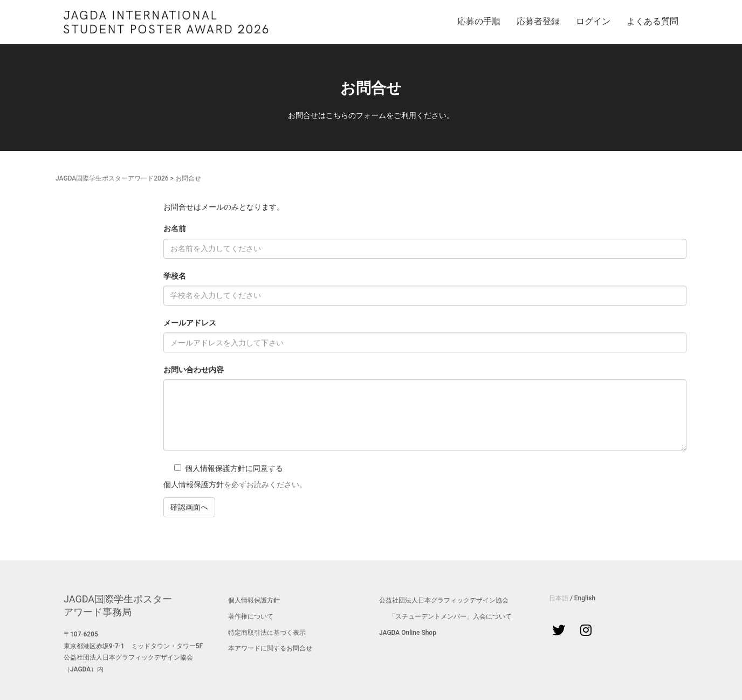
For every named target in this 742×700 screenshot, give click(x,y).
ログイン (593, 21)
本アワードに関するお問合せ (270, 648)
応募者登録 (538, 21)
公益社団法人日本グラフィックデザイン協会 (444, 600)
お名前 (175, 228)
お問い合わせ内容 (194, 370)
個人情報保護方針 (194, 484)
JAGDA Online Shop (408, 633)
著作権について (251, 616)
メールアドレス (190, 323)
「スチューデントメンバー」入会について (450, 616)
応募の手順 (479, 21)
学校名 (175, 276)
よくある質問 (652, 21)
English (585, 598)
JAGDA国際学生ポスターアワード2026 (112, 178)
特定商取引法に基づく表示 (267, 633)
